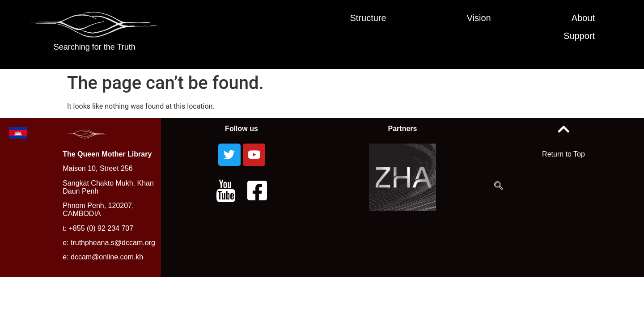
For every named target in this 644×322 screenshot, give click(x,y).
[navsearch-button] (499, 186)
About (583, 18)
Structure (368, 18)
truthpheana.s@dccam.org (113, 243)
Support (579, 36)
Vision (479, 18)
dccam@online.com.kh (107, 257)
